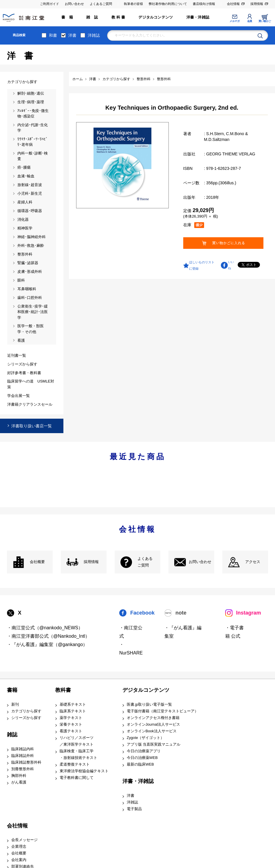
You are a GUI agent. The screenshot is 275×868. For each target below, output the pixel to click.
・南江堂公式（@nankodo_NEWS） (45, 628)
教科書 (63, 690)
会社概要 (37, 562)
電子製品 (134, 809)
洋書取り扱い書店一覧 (32, 426)
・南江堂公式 (131, 632)
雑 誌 (92, 17)
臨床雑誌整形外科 (26, 762)
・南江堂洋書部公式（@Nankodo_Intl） (48, 636)
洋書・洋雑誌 (198, 17)
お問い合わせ (74, 4)
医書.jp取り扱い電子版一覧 (149, 705)
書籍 (12, 690)
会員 (250, 21)
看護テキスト (71, 731)
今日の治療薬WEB (142, 758)
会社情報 (233, 4)
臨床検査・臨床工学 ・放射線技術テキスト (78, 754)
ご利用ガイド (49, 4)
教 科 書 (118, 17)
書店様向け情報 (204, 4)
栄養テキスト (71, 724)
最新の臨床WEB (140, 764)
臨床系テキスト (73, 711)
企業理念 (19, 847)
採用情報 (257, 4)
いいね (231, 265)
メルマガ (234, 21)
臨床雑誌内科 (23, 749)
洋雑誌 (94, 35)
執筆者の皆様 (133, 4)
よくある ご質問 (145, 562)
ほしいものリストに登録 (202, 265)
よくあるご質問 (101, 4)
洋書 (72, 35)
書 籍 (67, 17)
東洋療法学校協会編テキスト (84, 771)
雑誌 (12, 735)
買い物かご (265, 21)
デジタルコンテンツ (156, 17)
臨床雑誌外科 (23, 756)
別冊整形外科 (23, 769)
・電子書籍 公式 (234, 632)
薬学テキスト (71, 718)
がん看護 (19, 782)
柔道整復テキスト (75, 764)
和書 (53, 35)
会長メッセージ (24, 840)
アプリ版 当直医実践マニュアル (154, 744)
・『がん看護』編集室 (183, 632)
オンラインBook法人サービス (152, 731)
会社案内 (19, 860)
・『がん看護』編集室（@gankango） (47, 644)
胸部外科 (19, 776)
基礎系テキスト (73, 705)
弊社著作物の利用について (168, 4)
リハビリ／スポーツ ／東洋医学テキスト (77, 741)
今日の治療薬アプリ (144, 751)
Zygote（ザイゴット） (146, 738)
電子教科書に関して (77, 778)
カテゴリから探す (26, 711)
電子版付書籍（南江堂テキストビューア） (163, 711)
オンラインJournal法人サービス (154, 724)
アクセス (253, 562)
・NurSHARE (131, 649)
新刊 (15, 705)
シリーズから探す (26, 718)
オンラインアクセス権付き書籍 (153, 718)
